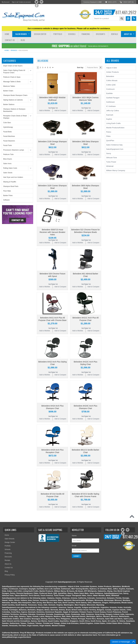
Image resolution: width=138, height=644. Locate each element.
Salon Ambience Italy (114, 145)
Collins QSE (111, 85)
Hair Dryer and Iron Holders (13, 177)
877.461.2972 (126, 12)
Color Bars (7, 123)
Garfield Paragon (113, 98)
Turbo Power (111, 162)
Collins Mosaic (112, 80)
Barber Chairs (8, 91)
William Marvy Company (116, 170)
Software (6, 200)
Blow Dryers (8, 159)
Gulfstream (111, 102)
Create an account (25, 2)
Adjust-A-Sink (112, 68)
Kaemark (110, 115)
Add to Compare (60, 111)
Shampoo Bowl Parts (11, 186)
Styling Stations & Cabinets (13, 100)
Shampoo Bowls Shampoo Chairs (15, 95)
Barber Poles (8, 196)
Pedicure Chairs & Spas (12, 77)
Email (74, 546)
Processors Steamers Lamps (14, 150)
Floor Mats (7, 191)
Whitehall (110, 166)
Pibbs (108, 136)
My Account (6, 2)
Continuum (110, 89)
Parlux (109, 132)
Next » (53, 68)
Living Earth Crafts (113, 123)
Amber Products (112, 72)
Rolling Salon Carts (10, 168)
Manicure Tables (9, 86)
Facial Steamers (9, 141)
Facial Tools (7, 145)
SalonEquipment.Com (115, 149)
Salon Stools (8, 173)
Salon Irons (7, 164)
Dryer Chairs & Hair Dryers (13, 66)
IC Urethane (111, 106)
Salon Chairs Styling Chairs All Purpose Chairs (14, 72)
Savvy (109, 153)
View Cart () (128, 2)
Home (7, 50)
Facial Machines (9, 136)
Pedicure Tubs (8, 154)
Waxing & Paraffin (10, 182)
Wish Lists (112, 2)
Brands (14, 50)
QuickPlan (110, 141)
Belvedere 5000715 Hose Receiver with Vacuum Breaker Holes (52, 232)
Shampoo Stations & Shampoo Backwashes (14, 110)
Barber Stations (9, 104)
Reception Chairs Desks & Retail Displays (15, 117)
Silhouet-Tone (112, 158)
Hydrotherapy (8, 127)
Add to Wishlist (45, 111)
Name (74, 536)
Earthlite (109, 93)
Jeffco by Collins (113, 111)
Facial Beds (7, 132)
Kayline (109, 119)
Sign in (14, 2)
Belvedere (110, 76)
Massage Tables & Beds (12, 82)
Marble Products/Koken (115, 128)
